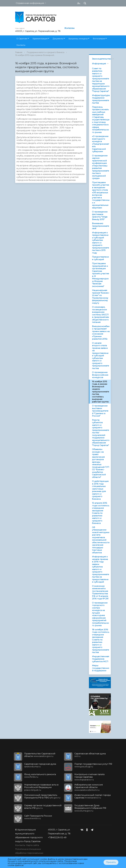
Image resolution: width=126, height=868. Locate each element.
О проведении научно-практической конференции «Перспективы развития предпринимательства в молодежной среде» (101, 167)
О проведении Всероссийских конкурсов (100, 375)
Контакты (21, 45)
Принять (111, 862)
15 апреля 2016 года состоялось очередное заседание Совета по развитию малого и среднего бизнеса (101, 513)
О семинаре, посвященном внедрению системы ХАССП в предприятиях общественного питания (100, 315)
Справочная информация (30, 3)
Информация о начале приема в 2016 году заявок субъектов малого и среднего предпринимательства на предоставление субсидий (101, 569)
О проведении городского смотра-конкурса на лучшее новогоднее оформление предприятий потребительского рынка (100, 614)
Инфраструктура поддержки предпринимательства (101, 99)
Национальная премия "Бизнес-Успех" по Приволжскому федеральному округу (101, 297)
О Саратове (22, 39)
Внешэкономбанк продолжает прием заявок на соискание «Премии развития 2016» (101, 333)
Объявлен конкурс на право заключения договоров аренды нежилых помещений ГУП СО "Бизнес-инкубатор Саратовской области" (101, 463)
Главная (19, 52)
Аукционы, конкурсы (78, 39)
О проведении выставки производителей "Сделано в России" (100, 411)
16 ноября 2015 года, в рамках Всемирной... (35, 55)
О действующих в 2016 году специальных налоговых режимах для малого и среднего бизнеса (100, 490)
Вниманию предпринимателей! (101, 226)
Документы (58, 39)
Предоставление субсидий (100, 258)
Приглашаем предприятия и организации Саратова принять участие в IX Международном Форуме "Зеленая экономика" (101, 275)
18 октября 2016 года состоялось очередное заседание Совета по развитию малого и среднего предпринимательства (101, 641)
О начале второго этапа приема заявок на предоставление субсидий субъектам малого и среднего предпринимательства (101, 356)
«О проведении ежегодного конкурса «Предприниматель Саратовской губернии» (101, 144)
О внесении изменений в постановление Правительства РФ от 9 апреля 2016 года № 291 (100, 592)
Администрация (40, 39)
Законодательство (102, 59)
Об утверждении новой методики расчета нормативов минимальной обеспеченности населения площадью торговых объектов (101, 540)
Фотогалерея (99, 39)
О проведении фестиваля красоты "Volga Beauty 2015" (100, 216)
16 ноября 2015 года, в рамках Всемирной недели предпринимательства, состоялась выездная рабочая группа (101, 392)
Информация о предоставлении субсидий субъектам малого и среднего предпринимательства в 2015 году (101, 243)
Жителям (69, 28)
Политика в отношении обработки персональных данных (29, 853)
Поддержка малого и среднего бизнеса (45, 52)
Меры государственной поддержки (101, 668)
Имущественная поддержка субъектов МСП (101, 659)
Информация (99, 64)
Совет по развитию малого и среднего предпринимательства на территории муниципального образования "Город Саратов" (101, 80)
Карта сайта (33, 845)
